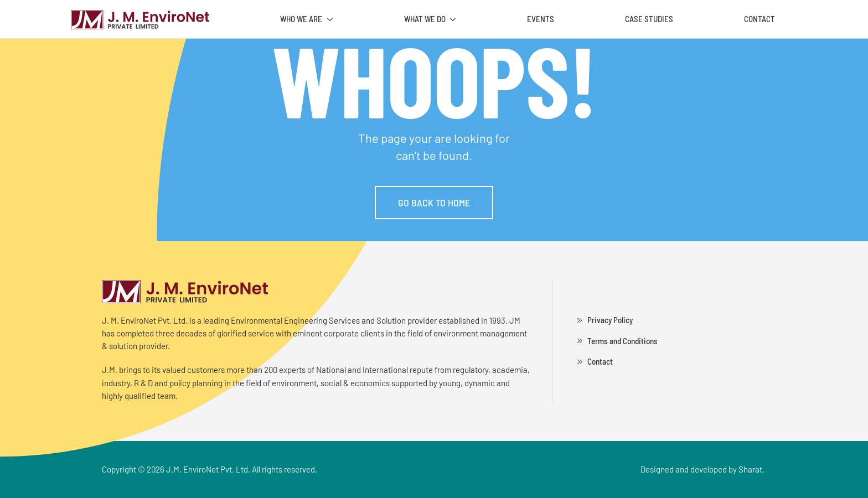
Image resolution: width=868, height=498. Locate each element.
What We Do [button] (430, 19)
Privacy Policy (603, 320)
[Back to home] (140, 19)
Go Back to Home (434, 203)
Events (541, 19)
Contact (759, 19)
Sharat (750, 469)
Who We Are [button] (307, 19)
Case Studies (649, 19)
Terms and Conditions (616, 341)
